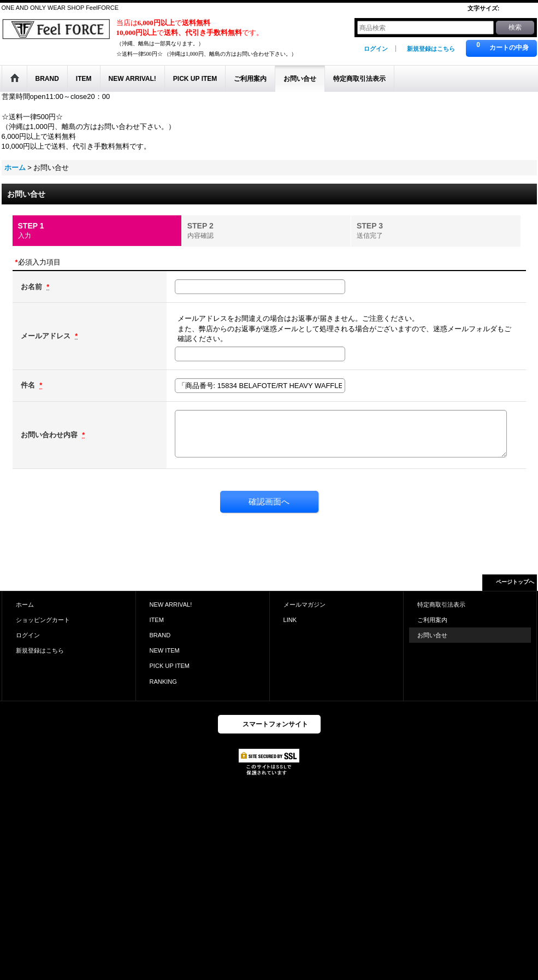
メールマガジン (305, 605)
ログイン (376, 49)
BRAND (160, 635)
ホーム (25, 605)
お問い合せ (432, 635)
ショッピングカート (43, 620)
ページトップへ (515, 582)
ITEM (157, 620)
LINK (290, 620)
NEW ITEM (165, 650)
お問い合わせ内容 (50, 435)
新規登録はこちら (431, 49)
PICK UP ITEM (170, 666)
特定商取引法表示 (441, 605)
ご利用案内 (432, 620)
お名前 (32, 287)
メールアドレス (47, 336)
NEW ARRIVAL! (171, 605)
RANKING (163, 682)
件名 (29, 385)
